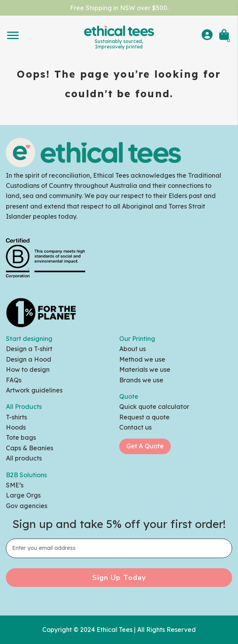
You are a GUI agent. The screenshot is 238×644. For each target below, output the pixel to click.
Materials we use (145, 369)
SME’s (15, 485)
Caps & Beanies (30, 448)
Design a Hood (29, 359)
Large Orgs (23, 495)
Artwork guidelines (34, 390)
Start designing (29, 339)
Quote (129, 396)
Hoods (16, 427)
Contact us (135, 427)
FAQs (14, 380)
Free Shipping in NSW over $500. (119, 8)
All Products (24, 407)
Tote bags (21, 437)
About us (132, 349)
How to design (28, 369)
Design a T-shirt (29, 349)
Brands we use (141, 380)
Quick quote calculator (154, 407)
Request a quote (144, 417)
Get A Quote (145, 446)
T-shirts (16, 417)
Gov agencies (27, 506)
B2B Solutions (26, 475)
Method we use (142, 359)
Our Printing (137, 339)
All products (24, 458)
